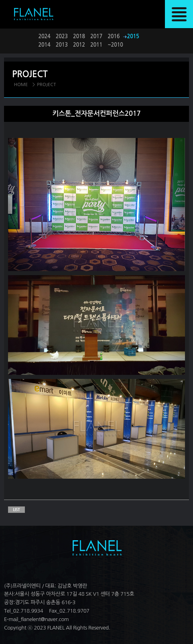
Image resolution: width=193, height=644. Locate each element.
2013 (62, 45)
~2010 (115, 45)
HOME (21, 85)
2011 (96, 45)
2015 (133, 36)
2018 (79, 36)
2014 (45, 45)
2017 (96, 36)
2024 (45, 36)
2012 (79, 45)
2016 (114, 36)
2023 (62, 36)
